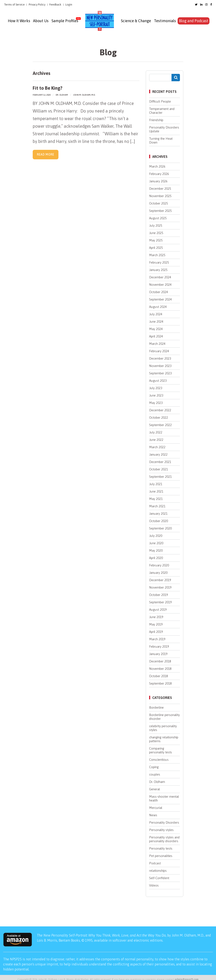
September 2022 (160, 425)
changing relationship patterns (164, 739)
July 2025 (156, 225)
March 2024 (157, 344)
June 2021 (156, 491)
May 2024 (156, 329)
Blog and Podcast (194, 21)
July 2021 (156, 484)
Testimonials (165, 21)
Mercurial (156, 808)
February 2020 (159, 565)
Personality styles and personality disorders (164, 839)
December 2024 (160, 277)
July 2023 (156, 388)
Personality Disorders (164, 822)
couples (155, 774)
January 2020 (158, 573)
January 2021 (158, 514)
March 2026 (157, 166)
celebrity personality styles (163, 728)
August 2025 (158, 218)
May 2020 (156, 550)
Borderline (156, 707)
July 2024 (156, 314)
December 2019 (160, 580)
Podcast (155, 863)
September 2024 (160, 299)
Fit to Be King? (48, 88)
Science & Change (136, 21)
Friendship (156, 120)
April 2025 (156, 248)
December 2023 (160, 358)
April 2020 (156, 558)
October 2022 (159, 418)
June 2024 (156, 321)
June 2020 (156, 543)
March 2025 (157, 255)
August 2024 (158, 307)
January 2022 (158, 454)
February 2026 (159, 174)
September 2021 (160, 477)
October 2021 (159, 469)
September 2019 (160, 602)
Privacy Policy (37, 5)
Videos (154, 885)
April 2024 (156, 336)
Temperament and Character (162, 111)
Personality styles (161, 830)
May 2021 (156, 499)
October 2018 (159, 676)
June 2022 (156, 440)
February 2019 (159, 646)
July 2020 (156, 536)
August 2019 (158, 610)
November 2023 (160, 366)
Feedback (55, 5)
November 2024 (160, 285)
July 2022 (156, 432)
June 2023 (156, 395)
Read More (46, 154)
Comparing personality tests (161, 750)
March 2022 (157, 447)
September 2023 (160, 373)
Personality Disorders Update (164, 129)
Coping (154, 767)
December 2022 (160, 410)
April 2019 (156, 632)
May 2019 (156, 624)
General (155, 789)
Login (69, 5)
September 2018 (160, 683)
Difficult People (160, 101)
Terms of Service (14, 5)
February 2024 (159, 351)
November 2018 (160, 669)
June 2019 (156, 617)
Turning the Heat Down (161, 140)
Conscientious (159, 760)
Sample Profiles (65, 21)
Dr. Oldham (62, 95)
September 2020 (160, 528)
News (153, 815)
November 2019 (160, 587)
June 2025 (156, 233)
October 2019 (159, 595)
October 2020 (159, 521)
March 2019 (157, 639)
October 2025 (159, 203)
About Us (41, 21)
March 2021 (157, 506)
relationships (158, 871)
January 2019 (158, 654)
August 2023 (158, 381)
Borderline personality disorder (164, 717)
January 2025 (158, 270)
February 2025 (159, 262)
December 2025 (160, 189)
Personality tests (161, 848)
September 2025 (160, 211)
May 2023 (156, 403)
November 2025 (160, 196)
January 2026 (158, 181)
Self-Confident (159, 878)
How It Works (19, 21)
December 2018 (160, 661)
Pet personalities (161, 856)
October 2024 (159, 292)
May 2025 (156, 240)
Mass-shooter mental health (164, 798)
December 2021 (160, 462)
